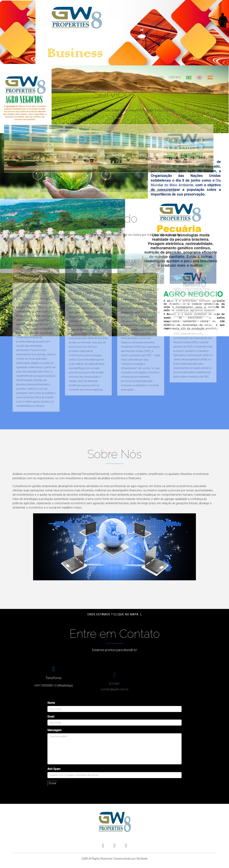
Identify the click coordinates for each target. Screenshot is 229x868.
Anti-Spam (54, 769)
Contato (175, 77)
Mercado (158, 77)
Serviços (140, 77)
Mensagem (54, 730)
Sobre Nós (122, 77)
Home (106, 77)
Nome (51, 703)
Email (51, 717)
